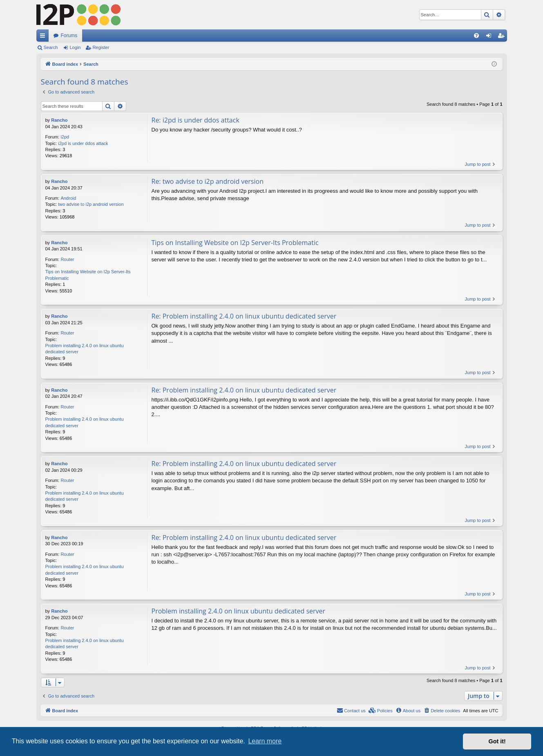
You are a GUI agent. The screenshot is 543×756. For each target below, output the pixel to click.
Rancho (59, 120)
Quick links (44, 37)
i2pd (65, 137)
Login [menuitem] (490, 37)
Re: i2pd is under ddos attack (196, 120)
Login (75, 47)
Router (67, 259)
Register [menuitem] (502, 37)
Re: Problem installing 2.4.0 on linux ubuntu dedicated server (244, 316)
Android (68, 198)
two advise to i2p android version (91, 204)
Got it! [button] (497, 741)
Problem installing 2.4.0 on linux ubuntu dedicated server (85, 349)
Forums (69, 36)
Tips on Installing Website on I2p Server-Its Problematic (88, 275)
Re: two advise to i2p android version (208, 181)
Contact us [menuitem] (351, 710)
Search (51, 47)
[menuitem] (476, 36)
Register (101, 47)
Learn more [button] (265, 741)
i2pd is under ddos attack (83, 143)
